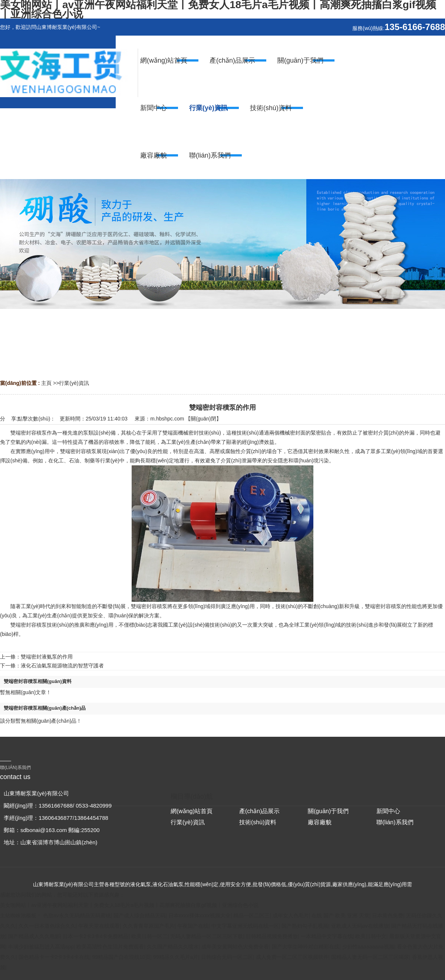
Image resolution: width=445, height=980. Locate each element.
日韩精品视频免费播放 (272, 936)
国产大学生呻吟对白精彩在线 (306, 947)
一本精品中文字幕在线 (327, 936)
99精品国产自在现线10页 (121, 957)
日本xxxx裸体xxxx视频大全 (200, 915)
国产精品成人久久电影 (34, 936)
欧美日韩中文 (371, 936)
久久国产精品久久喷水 (173, 947)
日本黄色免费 (388, 915)
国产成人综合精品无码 (139, 915)
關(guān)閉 (203, 419)
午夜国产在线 (193, 926)
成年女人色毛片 (291, 915)
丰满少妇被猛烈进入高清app (41, 947)
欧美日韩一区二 (149, 936)
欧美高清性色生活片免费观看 (110, 947)
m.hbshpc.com (167, 419)
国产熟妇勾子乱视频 (305, 926)
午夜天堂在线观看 (99, 926)
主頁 (46, 383)
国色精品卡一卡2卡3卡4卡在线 (54, 957)
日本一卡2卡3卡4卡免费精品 (95, 936)
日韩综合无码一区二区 (227, 957)
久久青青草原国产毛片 (149, 926)
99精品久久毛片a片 (176, 957)
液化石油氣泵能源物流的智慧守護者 (62, 666)
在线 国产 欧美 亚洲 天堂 (340, 915)
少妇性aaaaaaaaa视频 (368, 947)
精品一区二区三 (251, 915)
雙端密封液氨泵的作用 (47, 657)
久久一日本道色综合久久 (47, 926)
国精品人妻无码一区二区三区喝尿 (370, 957)
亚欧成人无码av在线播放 (360, 926)
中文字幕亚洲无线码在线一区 (245, 926)
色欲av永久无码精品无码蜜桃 (77, 915)
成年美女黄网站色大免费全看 (235, 947)
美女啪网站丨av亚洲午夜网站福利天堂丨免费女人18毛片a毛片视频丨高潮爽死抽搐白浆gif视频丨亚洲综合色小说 (129, 905)
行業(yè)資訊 (74, 383)
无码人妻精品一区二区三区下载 (207, 936)
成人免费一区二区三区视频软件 (292, 957)
